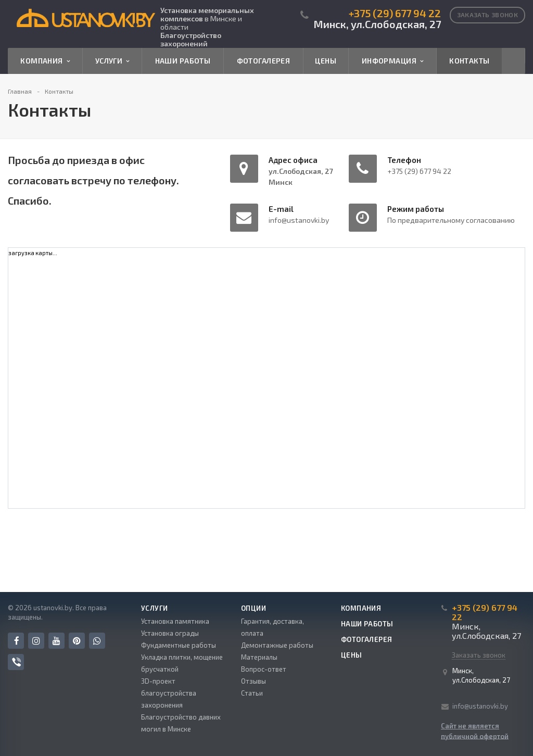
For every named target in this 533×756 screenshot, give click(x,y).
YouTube (56, 641)
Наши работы (183, 61)
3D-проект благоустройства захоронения (169, 693)
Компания (45, 61)
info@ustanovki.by (480, 706)
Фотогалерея (264, 61)
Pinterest (77, 641)
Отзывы (253, 681)
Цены (326, 61)
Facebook (17, 641)
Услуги (112, 61)
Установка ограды (170, 633)
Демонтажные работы (277, 645)
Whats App (97, 641)
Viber (16, 662)
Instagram (36, 641)
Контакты (469, 61)
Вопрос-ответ (264, 669)
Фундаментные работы (179, 645)
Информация (392, 61)
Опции (253, 608)
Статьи (252, 693)
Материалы (259, 657)
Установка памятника (175, 621)
